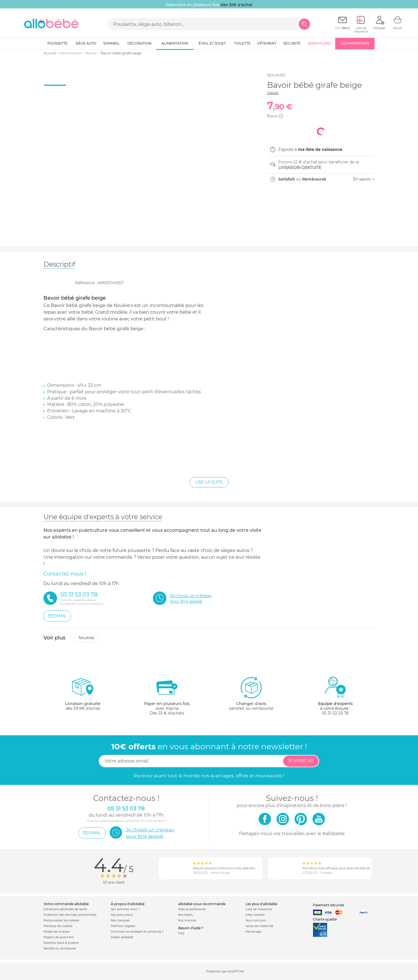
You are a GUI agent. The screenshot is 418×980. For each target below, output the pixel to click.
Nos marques (120, 920)
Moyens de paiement (59, 937)
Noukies (86, 638)
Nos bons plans (122, 915)
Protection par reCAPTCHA (225, 971)
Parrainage (253, 932)
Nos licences (187, 920)
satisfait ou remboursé (251, 694)
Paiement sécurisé (328, 905)
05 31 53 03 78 (335, 713)
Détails (273, 93)
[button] (281, 116)
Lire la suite (209, 482)
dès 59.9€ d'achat (83, 696)
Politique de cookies (58, 926)
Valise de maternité (259, 926)
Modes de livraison (57, 932)
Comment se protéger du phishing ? (137, 932)
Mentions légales (123, 926)
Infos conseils (255, 915)
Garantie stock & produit (61, 943)
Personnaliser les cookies (61, 920)
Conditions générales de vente (65, 909)
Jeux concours (256, 920)
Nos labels (185, 915)
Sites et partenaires (192, 909)
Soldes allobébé (122, 937)
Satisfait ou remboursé (60, 948)
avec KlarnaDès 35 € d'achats (167, 696)
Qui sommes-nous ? (125, 909)
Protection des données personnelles (70, 915)
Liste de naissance (259, 909)
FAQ (181, 933)
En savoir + (364, 179)
